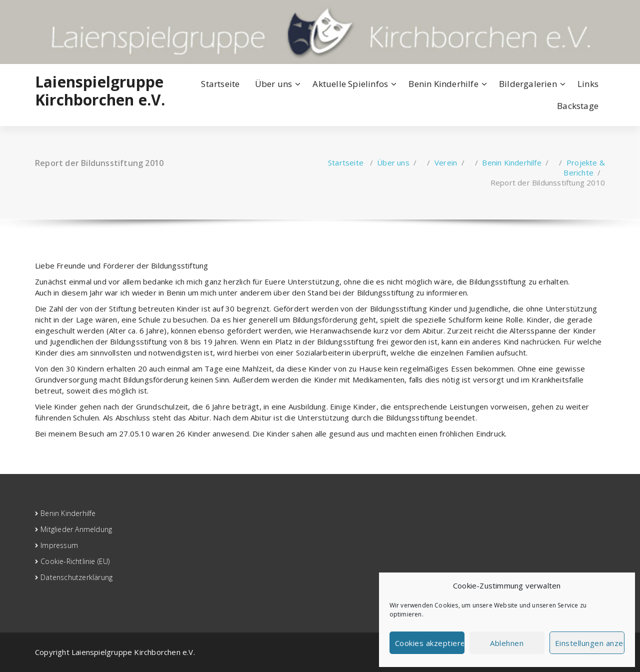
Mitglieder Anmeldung (76, 529)
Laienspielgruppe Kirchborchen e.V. (100, 91)
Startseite (220, 84)
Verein (446, 162)
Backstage (578, 106)
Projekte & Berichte (584, 167)
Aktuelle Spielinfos (350, 84)
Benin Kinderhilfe (443, 84)
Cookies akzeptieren (430, 643)
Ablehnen (507, 643)
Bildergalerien (528, 84)
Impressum (59, 545)
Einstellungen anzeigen (590, 643)
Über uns (274, 84)
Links (588, 84)
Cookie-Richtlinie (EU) (75, 561)
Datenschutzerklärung (76, 577)
